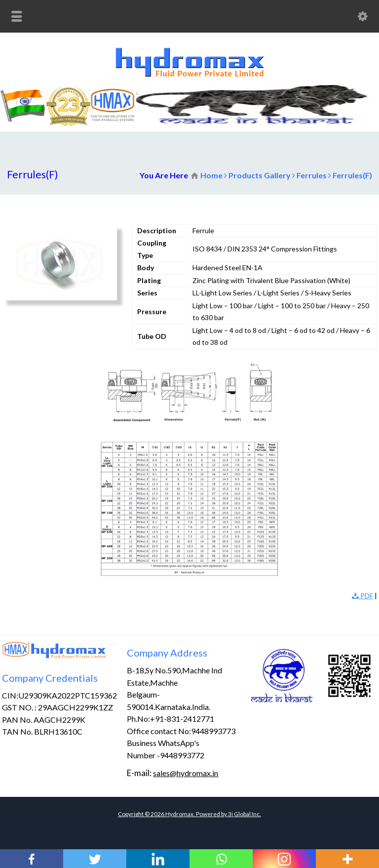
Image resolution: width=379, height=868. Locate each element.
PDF (362, 596)
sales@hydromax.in (186, 773)
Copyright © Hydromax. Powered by (173, 814)
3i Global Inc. (245, 814)
